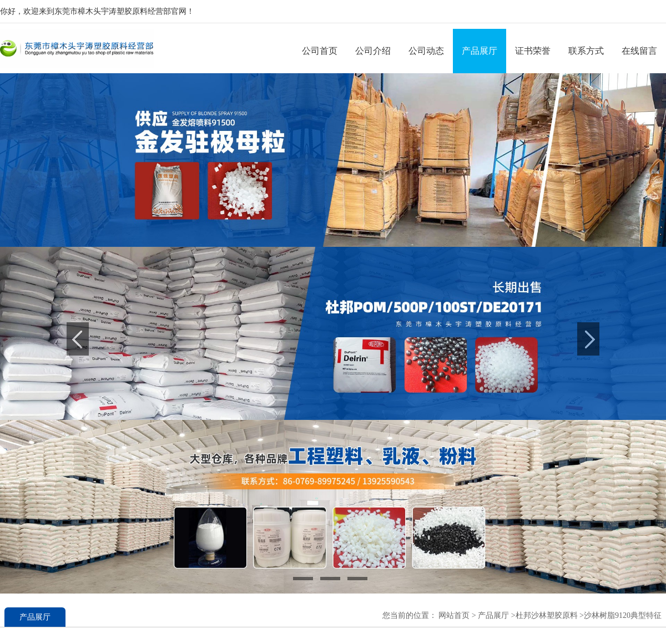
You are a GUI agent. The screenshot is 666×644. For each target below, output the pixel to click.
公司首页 (320, 51)
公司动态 (426, 51)
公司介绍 (373, 51)
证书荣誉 (533, 51)
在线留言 (639, 51)
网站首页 (454, 615)
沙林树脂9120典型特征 (623, 615)
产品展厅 (480, 51)
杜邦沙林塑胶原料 (547, 615)
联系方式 (586, 51)
